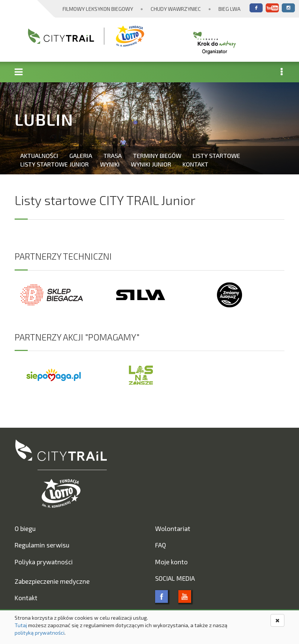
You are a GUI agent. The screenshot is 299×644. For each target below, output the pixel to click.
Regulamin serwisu (42, 545)
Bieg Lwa (229, 9)
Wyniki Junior (151, 164)
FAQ (161, 545)
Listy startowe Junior (55, 164)
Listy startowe (216, 155)
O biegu (25, 528)
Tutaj (21, 625)
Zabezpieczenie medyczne (52, 581)
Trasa (113, 155)
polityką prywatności (40, 633)
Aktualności (39, 155)
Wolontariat (173, 528)
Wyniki (110, 164)
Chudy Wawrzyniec (176, 9)
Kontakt (195, 164)
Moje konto (171, 562)
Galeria (81, 155)
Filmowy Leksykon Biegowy (98, 9)
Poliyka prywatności (44, 562)
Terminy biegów (157, 155)
